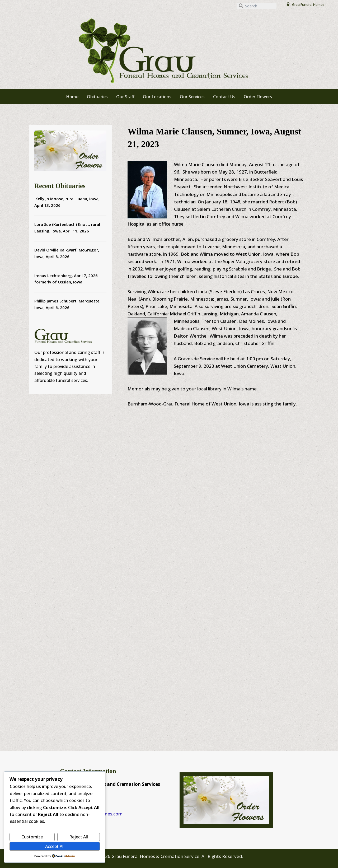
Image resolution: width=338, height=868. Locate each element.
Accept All (55, 846)
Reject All (79, 837)
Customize (32, 837)
